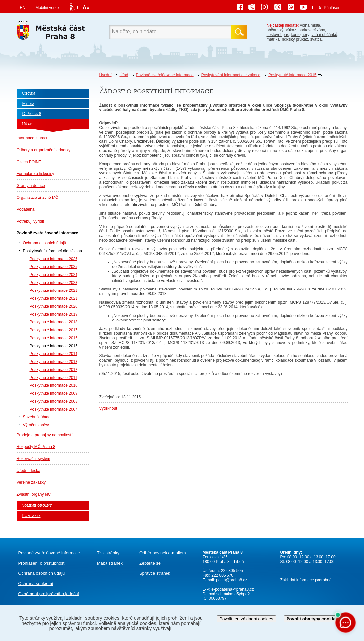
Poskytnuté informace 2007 (54, 409)
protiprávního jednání (49, 594)
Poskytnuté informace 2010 (54, 385)
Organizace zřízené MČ (38, 198)
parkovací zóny (312, 30)
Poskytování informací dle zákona (231, 75)
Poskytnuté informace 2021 (54, 298)
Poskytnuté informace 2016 (54, 338)
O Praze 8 (32, 114)
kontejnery (300, 35)
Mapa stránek (110, 563)
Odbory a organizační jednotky (44, 150)
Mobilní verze (47, 8)
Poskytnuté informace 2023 (54, 283)
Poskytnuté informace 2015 (292, 75)
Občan (29, 93)
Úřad (124, 75)
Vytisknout (108, 408)
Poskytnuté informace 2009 (54, 393)
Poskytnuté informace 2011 (54, 378)
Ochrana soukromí (36, 583)
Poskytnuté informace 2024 (54, 275)
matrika (273, 39)
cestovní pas (278, 35)
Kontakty (31, 516)
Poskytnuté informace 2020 (54, 306)
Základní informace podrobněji (307, 580)
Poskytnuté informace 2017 (54, 330)
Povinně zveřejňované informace (165, 75)
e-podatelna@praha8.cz (232, 589)
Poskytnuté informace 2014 (54, 354)
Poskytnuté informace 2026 (54, 259)
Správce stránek (155, 573)
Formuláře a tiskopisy (36, 174)
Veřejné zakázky (31, 482)
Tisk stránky (108, 553)
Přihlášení (333, 8)
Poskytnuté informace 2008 (54, 401)
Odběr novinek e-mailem (163, 553)
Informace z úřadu (33, 138)
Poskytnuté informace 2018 (54, 322)
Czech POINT (29, 162)
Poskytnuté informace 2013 (54, 362)
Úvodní (106, 75)
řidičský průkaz (295, 39)
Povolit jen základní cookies (246, 619)
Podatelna (26, 209)
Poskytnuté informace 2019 (54, 314)
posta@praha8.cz (231, 580)
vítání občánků (324, 35)
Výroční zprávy (36, 425)
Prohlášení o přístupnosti (42, 563)
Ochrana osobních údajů (45, 243)
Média (28, 104)
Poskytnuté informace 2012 (54, 370)
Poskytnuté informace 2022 (54, 290)
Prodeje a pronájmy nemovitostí (45, 435)
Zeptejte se (150, 563)
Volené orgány (37, 506)
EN (23, 8)
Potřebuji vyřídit (30, 221)
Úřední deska (29, 471)
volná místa (310, 25)
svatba (316, 39)
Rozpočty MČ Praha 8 (36, 447)
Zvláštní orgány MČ (34, 494)
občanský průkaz (282, 30)
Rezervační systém (34, 459)
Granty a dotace (31, 186)
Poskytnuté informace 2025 (54, 267)
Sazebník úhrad (37, 417)
